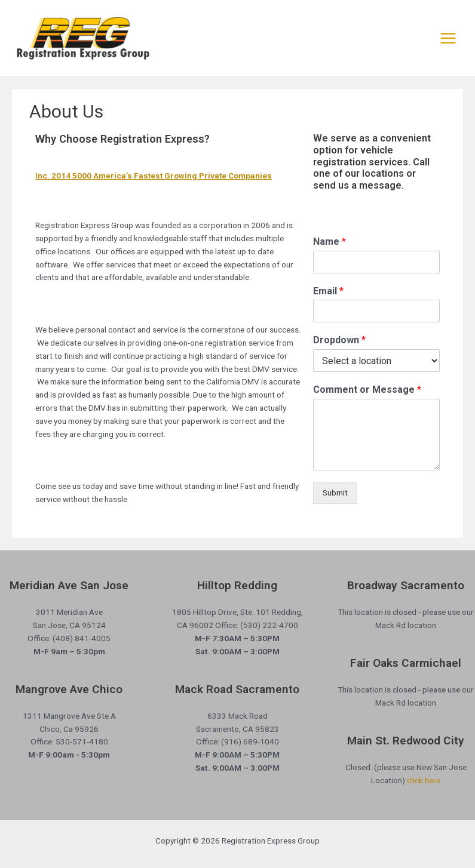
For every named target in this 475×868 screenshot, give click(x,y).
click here (424, 780)
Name (330, 241)
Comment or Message (367, 390)
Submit (335, 493)
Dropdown (339, 340)
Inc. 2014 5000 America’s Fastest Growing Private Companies (154, 176)
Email (328, 291)
